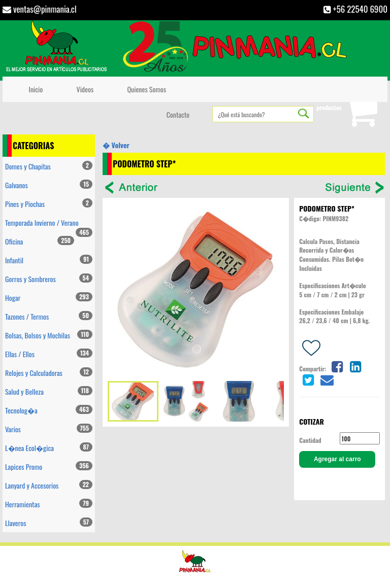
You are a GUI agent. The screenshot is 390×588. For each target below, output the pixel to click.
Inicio (34, 89)
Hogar (49, 298)
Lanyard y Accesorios (49, 485)
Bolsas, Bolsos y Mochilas (49, 335)
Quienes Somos (145, 89)
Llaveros (49, 523)
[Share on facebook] (337, 366)
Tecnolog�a (49, 410)
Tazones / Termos (49, 316)
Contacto (176, 114)
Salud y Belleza (49, 391)
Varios (49, 429)
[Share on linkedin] (355, 366)
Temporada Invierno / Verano (49, 224)
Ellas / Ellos (49, 354)
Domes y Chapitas (49, 166)
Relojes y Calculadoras (49, 373)
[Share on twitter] (308, 379)
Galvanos (49, 185)
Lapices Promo (49, 466)
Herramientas (49, 504)
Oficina (40, 241)
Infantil (49, 260)
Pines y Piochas (49, 204)
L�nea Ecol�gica (49, 448)
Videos (83, 89)
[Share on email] (327, 379)
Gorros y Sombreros (49, 279)
